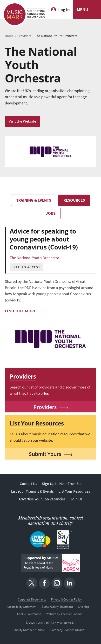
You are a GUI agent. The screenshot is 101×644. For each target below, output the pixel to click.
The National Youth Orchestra (34, 258)
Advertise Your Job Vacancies (42, 499)
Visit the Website (22, 121)
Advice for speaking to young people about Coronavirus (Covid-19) (44, 239)
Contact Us (28, 484)
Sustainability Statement (57, 607)
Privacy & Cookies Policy (66, 599)
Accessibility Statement (22, 607)
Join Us (76, 499)
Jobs (51, 213)
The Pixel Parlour (71, 614)
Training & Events (34, 200)
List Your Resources (74, 491)
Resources (74, 200)
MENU (83, 10)
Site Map (84, 607)
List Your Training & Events (32, 491)
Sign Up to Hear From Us (62, 484)
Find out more (20, 311)
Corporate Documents (32, 599)
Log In (64, 10)
